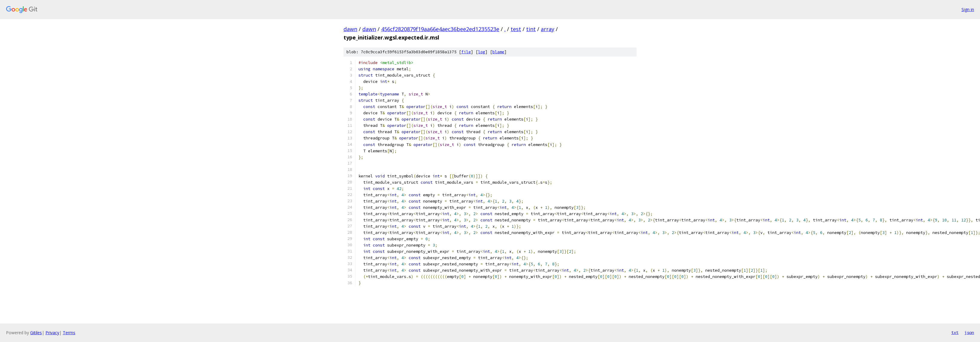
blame (498, 52)
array (548, 29)
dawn (350, 29)
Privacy (52, 333)
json (969, 332)
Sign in (968, 9)
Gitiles (36, 333)
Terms (69, 333)
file (466, 52)
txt (955, 332)
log (482, 52)
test (516, 29)
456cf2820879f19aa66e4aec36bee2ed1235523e (440, 29)
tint (531, 29)
